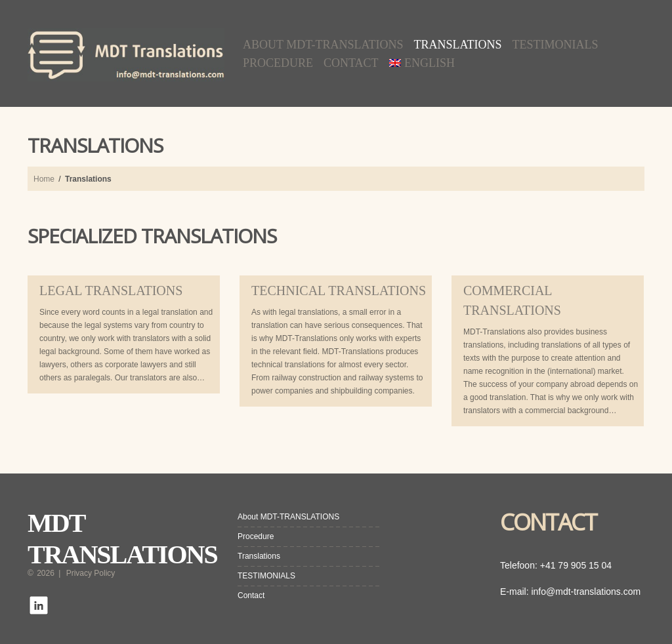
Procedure (278, 63)
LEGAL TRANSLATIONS (111, 291)
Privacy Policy (91, 573)
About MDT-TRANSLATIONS (323, 45)
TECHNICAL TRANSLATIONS (339, 291)
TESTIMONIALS (556, 45)
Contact (351, 63)
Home (44, 179)
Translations (458, 45)
